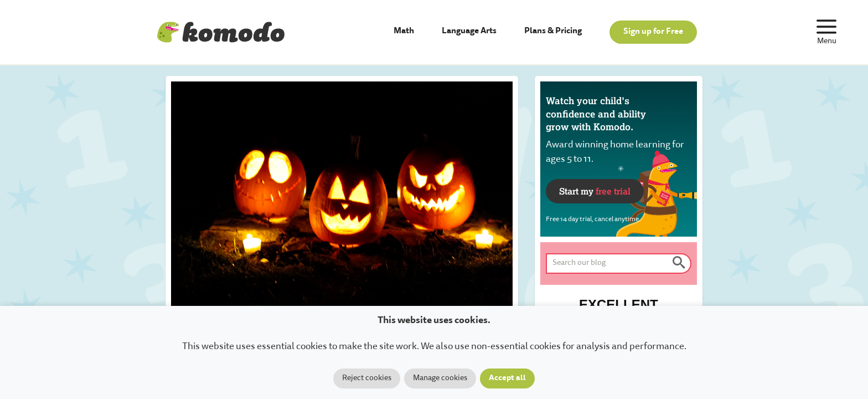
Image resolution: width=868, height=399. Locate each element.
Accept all (507, 378)
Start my (595, 191)
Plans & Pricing (553, 31)
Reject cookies (367, 378)
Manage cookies (440, 378)
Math (404, 31)
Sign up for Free (653, 32)
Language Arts (469, 31)
